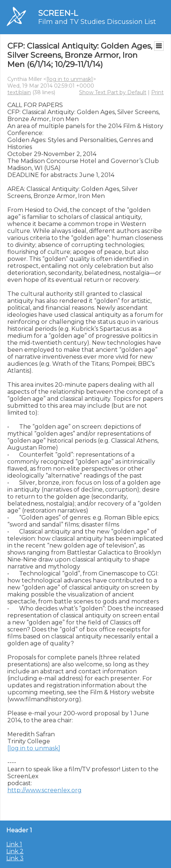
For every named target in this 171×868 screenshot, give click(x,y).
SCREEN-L (58, 13)
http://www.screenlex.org (44, 790)
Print (157, 92)
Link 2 (15, 851)
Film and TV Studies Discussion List (97, 22)
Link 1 (14, 844)
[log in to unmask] (70, 79)
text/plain (19, 92)
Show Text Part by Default (113, 92)
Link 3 (15, 858)
